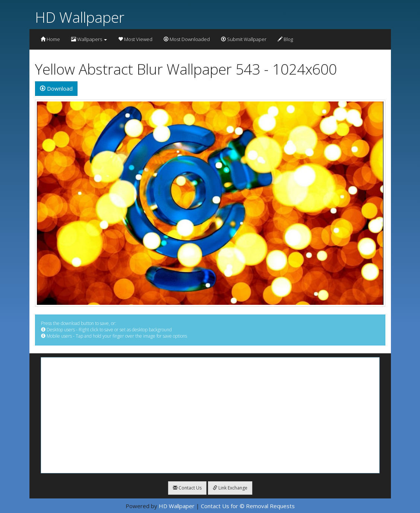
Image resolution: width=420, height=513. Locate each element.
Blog (285, 39)
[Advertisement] (210, 415)
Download (56, 88)
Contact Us (187, 488)
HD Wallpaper (80, 17)
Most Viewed (135, 39)
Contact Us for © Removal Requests (248, 506)
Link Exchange (230, 488)
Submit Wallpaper (244, 39)
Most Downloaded (187, 39)
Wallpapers (89, 39)
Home (50, 39)
